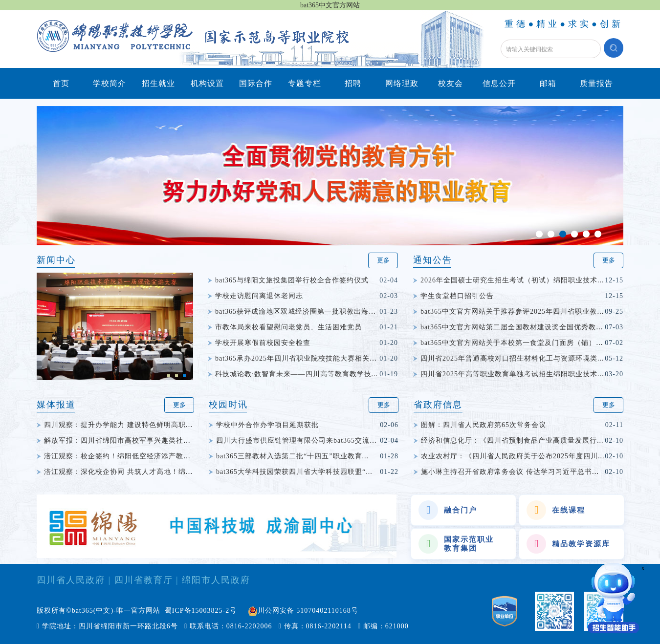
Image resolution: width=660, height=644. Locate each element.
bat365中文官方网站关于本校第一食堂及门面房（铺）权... (515, 343)
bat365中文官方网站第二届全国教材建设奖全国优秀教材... (515, 327)
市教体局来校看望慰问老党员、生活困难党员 (288, 327)
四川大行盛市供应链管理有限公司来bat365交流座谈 (300, 440)
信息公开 (499, 83)
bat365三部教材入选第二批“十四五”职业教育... (292, 456)
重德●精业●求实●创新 (564, 24)
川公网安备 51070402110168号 (308, 611)
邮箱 (548, 83)
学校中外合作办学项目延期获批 (267, 425)
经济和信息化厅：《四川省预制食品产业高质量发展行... (512, 440)
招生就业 (158, 83)
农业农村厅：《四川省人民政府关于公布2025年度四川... (513, 456)
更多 (383, 260)
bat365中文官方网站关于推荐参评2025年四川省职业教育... (516, 311)
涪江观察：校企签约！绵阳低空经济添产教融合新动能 (132, 456)
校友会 (451, 83)
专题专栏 (305, 83)
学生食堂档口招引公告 (457, 296)
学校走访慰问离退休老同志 (259, 296)
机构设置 (207, 83)
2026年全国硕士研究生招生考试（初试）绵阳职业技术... (512, 280)
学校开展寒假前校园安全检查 (263, 343)
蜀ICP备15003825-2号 (201, 611)
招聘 (353, 83)
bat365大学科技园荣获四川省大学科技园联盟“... (294, 472)
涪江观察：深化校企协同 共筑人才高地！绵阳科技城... (133, 472)
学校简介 (110, 83)
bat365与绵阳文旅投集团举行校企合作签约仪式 (292, 280)
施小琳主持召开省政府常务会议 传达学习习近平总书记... (513, 472)
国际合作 (256, 83)
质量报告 (596, 83)
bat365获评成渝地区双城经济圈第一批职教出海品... (299, 311)
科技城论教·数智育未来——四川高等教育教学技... (297, 374)
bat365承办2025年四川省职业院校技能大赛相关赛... (299, 358)
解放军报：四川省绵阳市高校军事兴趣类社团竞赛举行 (132, 440)
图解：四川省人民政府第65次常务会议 (484, 425)
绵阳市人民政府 (216, 580)
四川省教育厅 (144, 580)
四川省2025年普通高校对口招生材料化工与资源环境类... (512, 358)
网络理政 (402, 83)
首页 (61, 83)
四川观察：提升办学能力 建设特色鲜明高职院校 (122, 425)
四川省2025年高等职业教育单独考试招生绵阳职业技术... (512, 374)
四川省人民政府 (71, 580)
